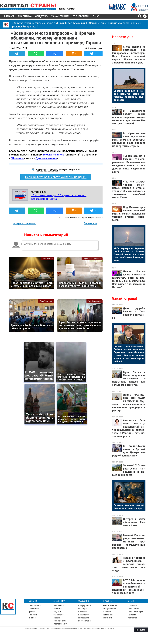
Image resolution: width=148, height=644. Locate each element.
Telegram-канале (53, 154)
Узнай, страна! (60, 16)
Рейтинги (107, 618)
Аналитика (25, 16)
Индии (60, 23)
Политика (58, 609)
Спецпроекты (81, 16)
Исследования (60, 624)
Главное (9, 16)
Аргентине (101, 23)
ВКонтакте (17, 158)
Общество (41, 16)
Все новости (90, 223)
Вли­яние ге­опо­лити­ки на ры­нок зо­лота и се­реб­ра (129, 507)
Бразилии (79, 23)
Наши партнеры (135, 612)
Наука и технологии (92, 259)
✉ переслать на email (25, 223)
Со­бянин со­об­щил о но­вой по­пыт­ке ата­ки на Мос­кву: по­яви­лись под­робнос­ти (129, 95)
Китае (69, 23)
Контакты (132, 618)
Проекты (108, 601)
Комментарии (95, 48)
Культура (83, 609)
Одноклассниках (46, 158)
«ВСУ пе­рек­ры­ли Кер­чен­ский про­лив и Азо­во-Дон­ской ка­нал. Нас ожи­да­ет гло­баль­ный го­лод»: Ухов (129, 254)
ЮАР (89, 23)
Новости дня (123, 37)
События (33, 601)
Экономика (48, 259)
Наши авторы (134, 609)
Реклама (132, 615)
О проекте (133, 606)
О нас (96, 16)
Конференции (85, 606)
